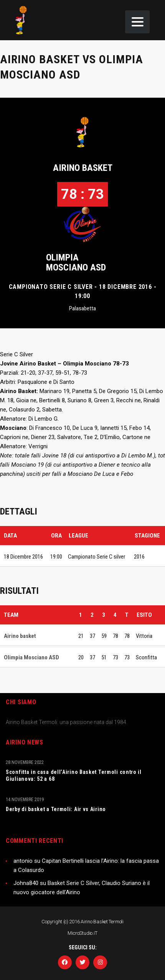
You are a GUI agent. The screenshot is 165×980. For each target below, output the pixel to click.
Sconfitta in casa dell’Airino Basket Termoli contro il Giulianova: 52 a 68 (74, 775)
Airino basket (83, 168)
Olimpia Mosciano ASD (76, 262)
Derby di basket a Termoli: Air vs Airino (56, 809)
